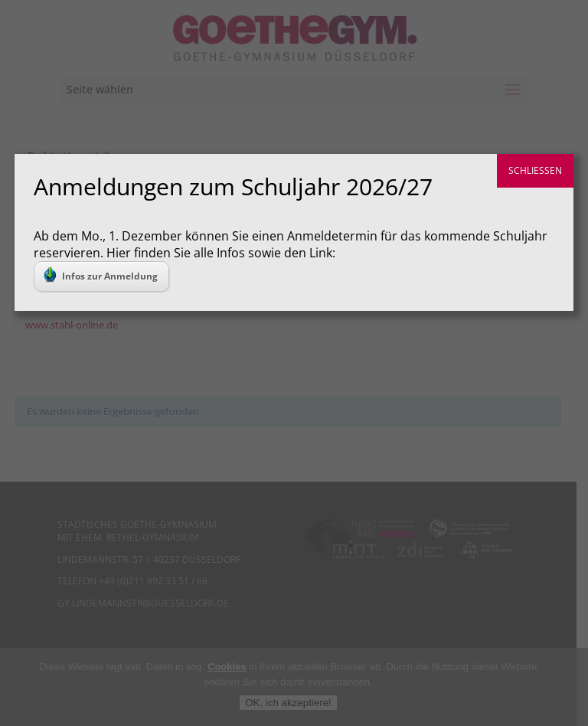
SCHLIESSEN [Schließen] (535, 170)
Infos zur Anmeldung (101, 275)
